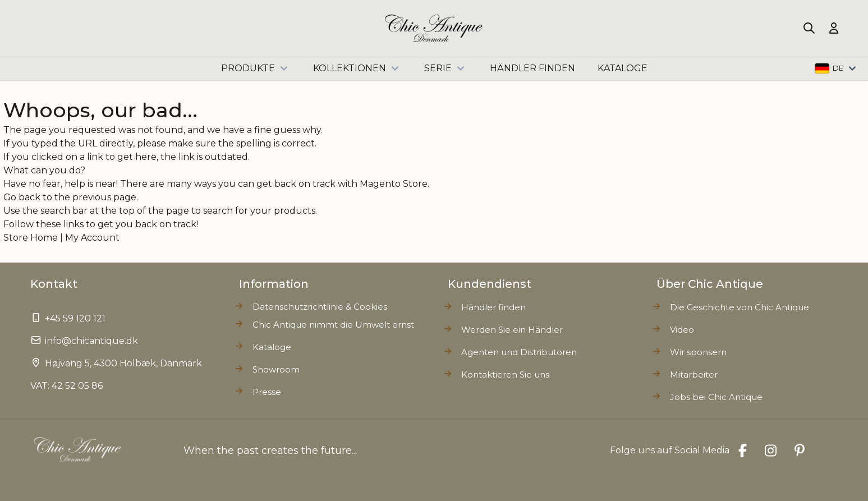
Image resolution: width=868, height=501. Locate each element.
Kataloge (272, 347)
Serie (446, 68)
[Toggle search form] (809, 28)
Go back (22, 197)
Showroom (276, 369)
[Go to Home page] (434, 28)
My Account (92, 238)
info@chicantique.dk (91, 341)
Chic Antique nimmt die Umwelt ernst (333, 325)
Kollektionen (357, 68)
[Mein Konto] (834, 28)
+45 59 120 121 (75, 318)
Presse (267, 392)
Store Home (31, 238)
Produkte (256, 68)
